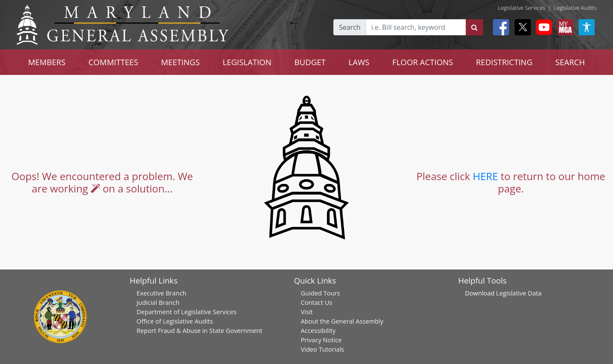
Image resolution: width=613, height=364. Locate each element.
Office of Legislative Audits (175, 321)
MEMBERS (47, 62)
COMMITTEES (113, 62)
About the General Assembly (342, 321)
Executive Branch (162, 293)
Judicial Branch (158, 302)
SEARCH (570, 62)
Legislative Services (522, 8)
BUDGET (310, 62)
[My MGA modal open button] (564, 27)
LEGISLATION (247, 62)
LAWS (359, 62)
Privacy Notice (321, 340)
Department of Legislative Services (187, 312)
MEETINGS (180, 62)
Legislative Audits (575, 8)
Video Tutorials (322, 349)
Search (350, 27)
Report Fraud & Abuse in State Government (199, 330)
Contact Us (316, 302)
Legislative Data (519, 293)
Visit (306, 312)
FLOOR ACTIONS (423, 62)
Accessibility (318, 330)
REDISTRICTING (504, 62)
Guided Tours (320, 293)
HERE (486, 176)
